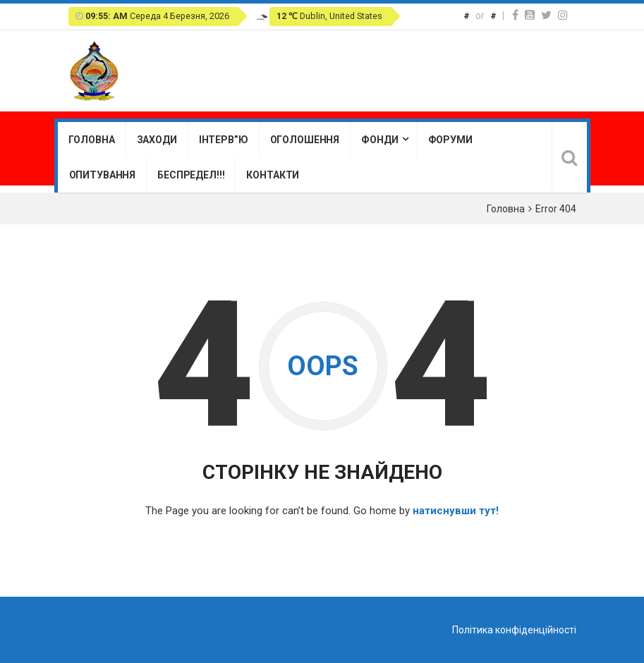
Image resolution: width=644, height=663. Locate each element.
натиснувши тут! (456, 511)
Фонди (379, 140)
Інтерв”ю (224, 140)
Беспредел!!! (191, 175)
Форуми (450, 140)
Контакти (273, 175)
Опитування (103, 175)
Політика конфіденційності (514, 630)
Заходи (157, 140)
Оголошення (305, 140)
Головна (92, 140)
